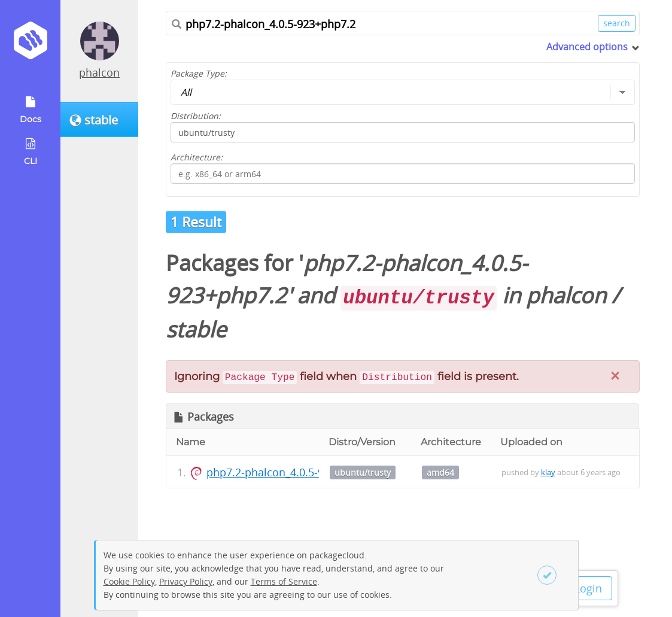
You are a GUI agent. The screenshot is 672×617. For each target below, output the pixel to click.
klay (548, 472)
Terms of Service (284, 581)
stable (196, 329)
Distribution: (196, 116)
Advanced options (587, 47)
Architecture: (197, 157)
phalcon (99, 72)
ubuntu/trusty (363, 472)
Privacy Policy (186, 581)
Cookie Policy (129, 581)
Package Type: (199, 73)
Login (588, 588)
